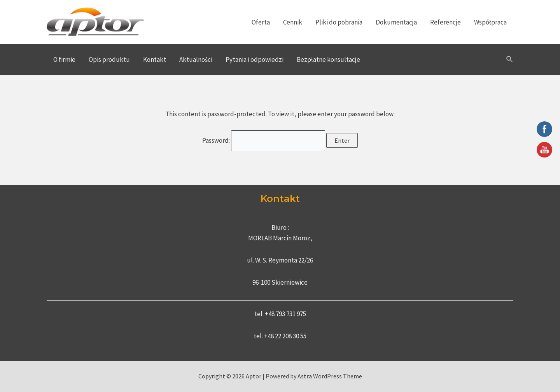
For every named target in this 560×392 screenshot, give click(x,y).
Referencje (445, 22)
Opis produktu (109, 59)
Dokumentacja (396, 22)
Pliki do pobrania (339, 22)
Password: (264, 140)
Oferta (261, 22)
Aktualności (196, 59)
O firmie (64, 59)
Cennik (293, 22)
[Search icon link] (510, 59)
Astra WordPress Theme (330, 376)
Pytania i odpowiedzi (255, 59)
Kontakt (155, 59)
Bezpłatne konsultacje (328, 59)
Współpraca (490, 22)
